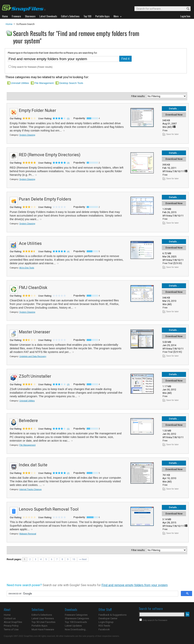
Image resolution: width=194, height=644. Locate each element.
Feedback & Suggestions (113, 615)
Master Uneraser (35, 332)
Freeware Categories (76, 615)
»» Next (83, 559)
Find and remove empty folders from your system (135, 585)
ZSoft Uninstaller (35, 376)
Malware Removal (28, 534)
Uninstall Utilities (20, 83)
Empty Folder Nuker (37, 110)
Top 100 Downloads (76, 622)
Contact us (10, 618)
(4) (68, 252)
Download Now (174, 115)
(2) (68, 384)
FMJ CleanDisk (33, 288)
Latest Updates (73, 626)
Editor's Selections (42, 615)
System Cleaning (27, 135)
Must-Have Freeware (43, 629)
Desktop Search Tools (71, 83)
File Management (44, 83)
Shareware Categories (77, 618)
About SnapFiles (13, 622)
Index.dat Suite (33, 465)
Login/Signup (106, 622)
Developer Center (108, 618)
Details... (174, 109)
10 (74, 559)
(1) (68, 119)
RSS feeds (104, 626)
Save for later (172, 134)
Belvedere (28, 421)
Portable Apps (39, 626)
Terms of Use (11, 629)
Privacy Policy (11, 626)
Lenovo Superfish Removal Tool (49, 509)
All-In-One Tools (27, 268)
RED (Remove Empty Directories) (50, 155)
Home (9, 24)
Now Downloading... (76, 629)
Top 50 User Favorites (43, 622)
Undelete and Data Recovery (33, 356)
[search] (92, 594)
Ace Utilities (30, 243)
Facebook (104, 629)
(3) (68, 163)
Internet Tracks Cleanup (31, 489)
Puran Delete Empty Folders (45, 199)
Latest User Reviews (43, 618)
